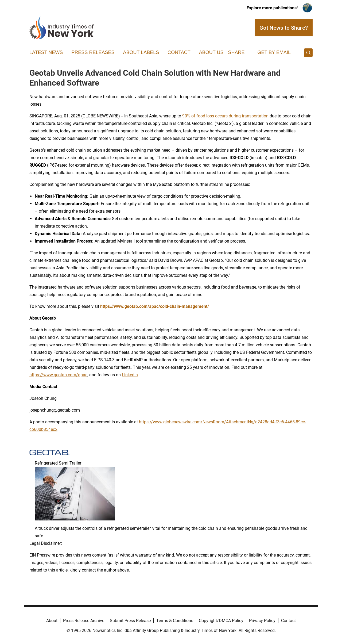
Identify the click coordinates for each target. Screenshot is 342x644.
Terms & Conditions (175, 621)
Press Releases (93, 52)
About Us (211, 52)
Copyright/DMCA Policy (221, 621)
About (52, 621)
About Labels (141, 52)
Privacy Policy (262, 621)
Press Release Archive (84, 621)
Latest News (46, 52)
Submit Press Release (130, 621)
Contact (179, 52)
